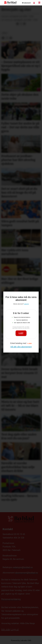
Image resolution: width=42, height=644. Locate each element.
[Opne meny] (39, 3)
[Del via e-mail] (24, 24)
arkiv (5, 33)
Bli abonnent (26, 3)
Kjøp (21, 333)
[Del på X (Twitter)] (21, 24)
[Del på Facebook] (17, 24)
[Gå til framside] (10, 3)
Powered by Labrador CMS (21, 641)
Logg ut (15, 630)
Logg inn (34, 3)
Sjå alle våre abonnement (21, 347)
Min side (6, 630)
